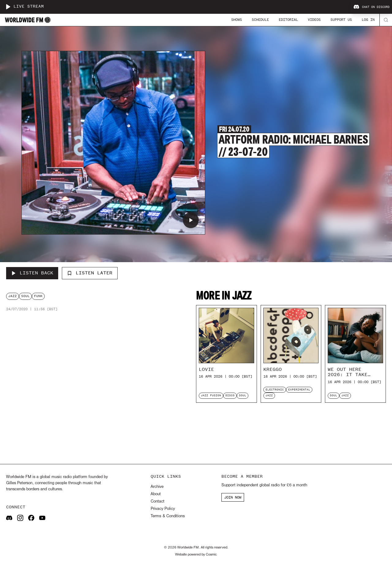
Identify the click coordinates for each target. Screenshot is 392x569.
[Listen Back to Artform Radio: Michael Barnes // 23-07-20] (32, 273)
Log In (368, 20)
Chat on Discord (371, 7)
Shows (237, 20)
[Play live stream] (8, 7)
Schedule (260, 20)
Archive (157, 487)
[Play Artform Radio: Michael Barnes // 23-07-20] (191, 220)
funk (38, 296)
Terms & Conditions (168, 516)
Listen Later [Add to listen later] (90, 273)
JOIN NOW (233, 497)
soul (25, 296)
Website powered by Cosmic (196, 555)
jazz (13, 296)
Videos (314, 20)
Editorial (288, 20)
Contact (158, 501)
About (156, 494)
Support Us (341, 20)
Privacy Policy (163, 509)
